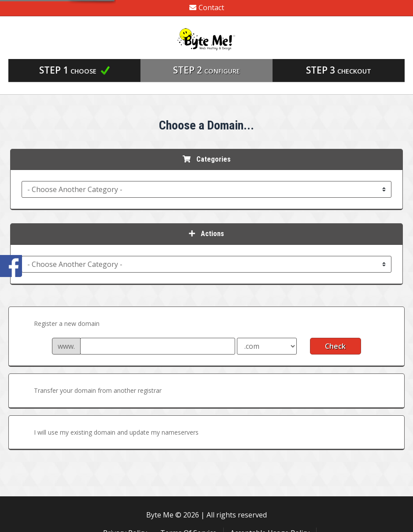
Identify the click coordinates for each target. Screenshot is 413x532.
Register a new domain (60, 324)
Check (335, 346)
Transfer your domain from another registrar (91, 391)
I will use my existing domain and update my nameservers (109, 433)
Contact (207, 7)
